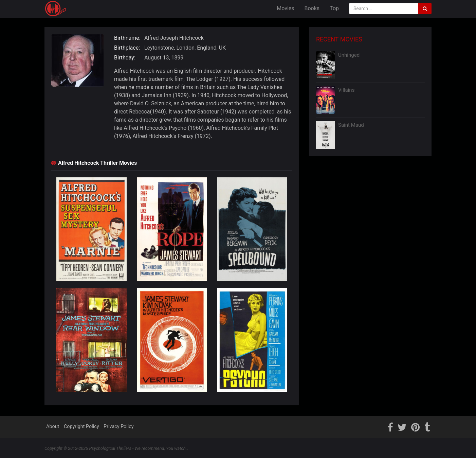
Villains (346, 90)
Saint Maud (351, 125)
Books (312, 8)
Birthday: (125, 58)
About (53, 427)
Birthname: (127, 38)
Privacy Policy (119, 427)
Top (334, 8)
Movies (285, 8)
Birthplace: (127, 48)
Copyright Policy (81, 427)
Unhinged (349, 55)
